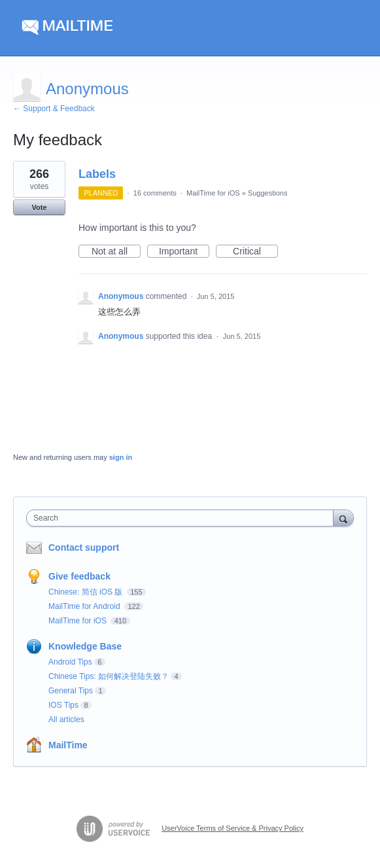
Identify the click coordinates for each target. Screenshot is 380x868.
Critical (255, 252)
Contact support (84, 547)
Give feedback (79, 576)
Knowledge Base (85, 646)
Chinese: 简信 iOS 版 (87, 592)
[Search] (343, 518)
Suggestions (268, 193)
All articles (66, 720)
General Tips (71, 691)
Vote (39, 207)
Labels (97, 174)
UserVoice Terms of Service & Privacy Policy (233, 828)
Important (184, 252)
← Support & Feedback (54, 109)
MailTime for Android (85, 606)
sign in (121, 457)
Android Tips (70, 662)
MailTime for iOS (213, 193)
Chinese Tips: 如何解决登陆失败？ (109, 676)
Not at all (116, 252)
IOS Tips (63, 705)
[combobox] (183, 518)
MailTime (68, 745)
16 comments (155, 193)
